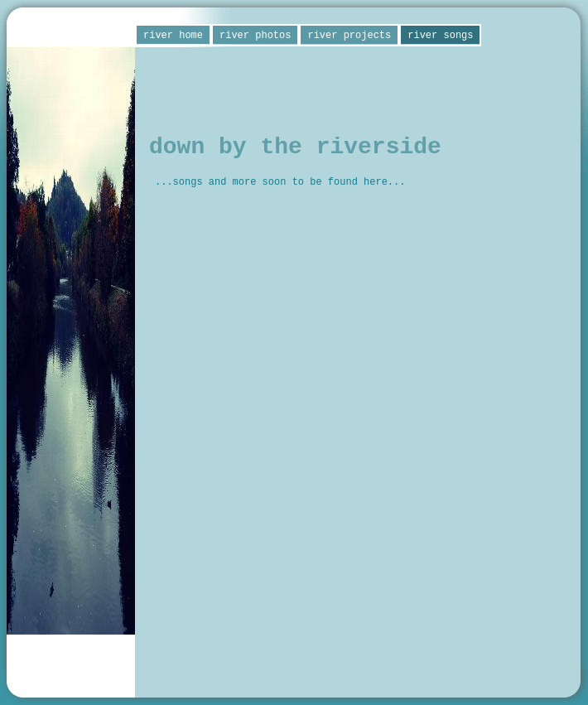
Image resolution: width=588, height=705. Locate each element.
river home (173, 36)
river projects (349, 36)
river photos (255, 36)
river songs (440, 36)
